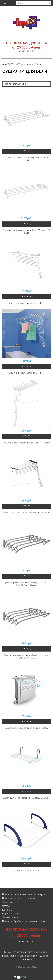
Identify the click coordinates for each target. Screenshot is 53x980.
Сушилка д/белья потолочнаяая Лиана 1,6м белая (27, 443)
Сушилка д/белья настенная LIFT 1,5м (26, 303)
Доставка (7, 902)
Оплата (6, 906)
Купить (26, 151)
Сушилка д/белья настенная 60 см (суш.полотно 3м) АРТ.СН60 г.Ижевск (27, 584)
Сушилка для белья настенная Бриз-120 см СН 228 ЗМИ (26, 232)
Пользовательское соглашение (19, 898)
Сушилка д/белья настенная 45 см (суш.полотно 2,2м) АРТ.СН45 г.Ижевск (27, 657)
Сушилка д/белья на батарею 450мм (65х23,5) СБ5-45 (27, 799)
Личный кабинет (11, 917)
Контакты (7, 910)
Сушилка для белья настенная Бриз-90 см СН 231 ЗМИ (26, 159)
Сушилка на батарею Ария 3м (26, 871)
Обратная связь (11, 914)
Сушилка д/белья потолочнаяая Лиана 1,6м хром (26, 513)
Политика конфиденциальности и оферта (23, 894)
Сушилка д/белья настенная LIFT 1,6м (26, 373)
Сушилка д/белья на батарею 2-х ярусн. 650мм (26, 728)
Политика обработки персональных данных (25, 921)
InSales (33, 967)
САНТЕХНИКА (13, 64)
